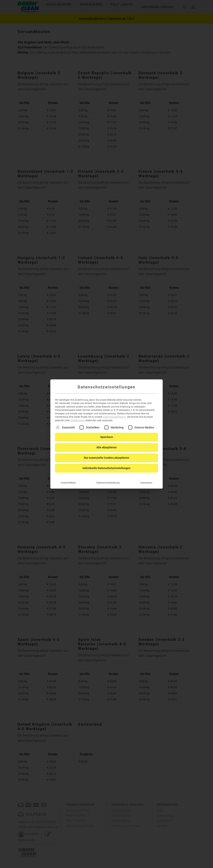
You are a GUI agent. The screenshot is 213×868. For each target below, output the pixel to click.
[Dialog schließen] (158, 382)
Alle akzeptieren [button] (106, 445)
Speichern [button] (107, 434)
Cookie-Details (68, 480)
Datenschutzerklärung (114, 414)
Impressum (146, 480)
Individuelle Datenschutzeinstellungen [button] (106, 466)
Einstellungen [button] (78, 418)
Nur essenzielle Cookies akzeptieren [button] (106, 455)
